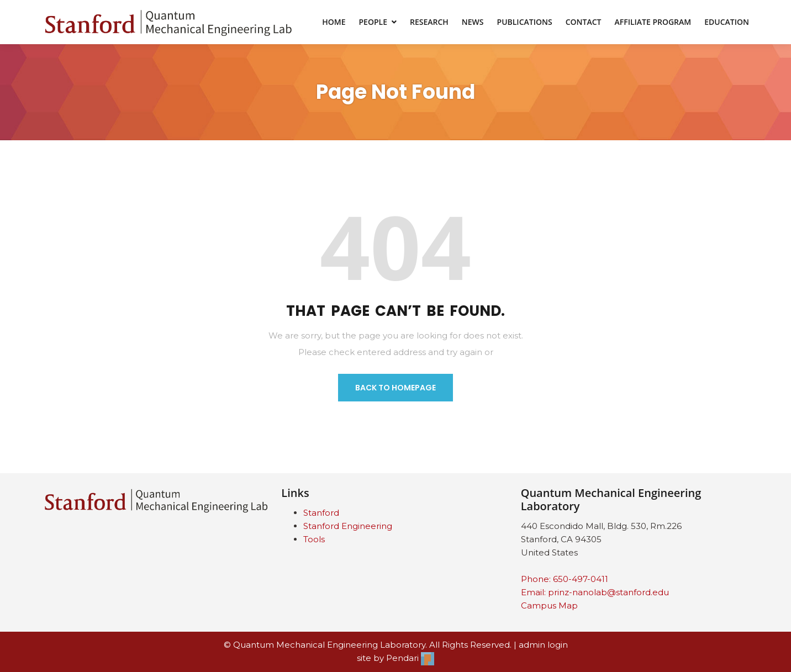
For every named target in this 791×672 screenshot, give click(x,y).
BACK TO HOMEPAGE (395, 388)
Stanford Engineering (348, 526)
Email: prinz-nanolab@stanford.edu (595, 592)
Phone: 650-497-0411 (565, 579)
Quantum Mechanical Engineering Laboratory (329, 645)
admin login (543, 645)
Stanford (321, 513)
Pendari (410, 658)
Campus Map (549, 605)
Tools (314, 539)
